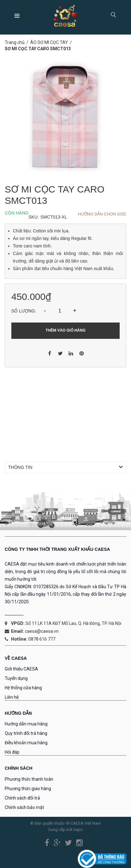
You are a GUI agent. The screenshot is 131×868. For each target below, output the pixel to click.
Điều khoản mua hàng (26, 743)
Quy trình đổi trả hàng (26, 733)
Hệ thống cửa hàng (23, 688)
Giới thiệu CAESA (21, 669)
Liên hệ (12, 697)
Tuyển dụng (16, 678)
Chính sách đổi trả (22, 798)
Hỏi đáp (12, 752)
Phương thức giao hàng (28, 789)
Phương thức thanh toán (29, 779)
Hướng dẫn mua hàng (26, 724)
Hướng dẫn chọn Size (102, 214)
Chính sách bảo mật (24, 807)
